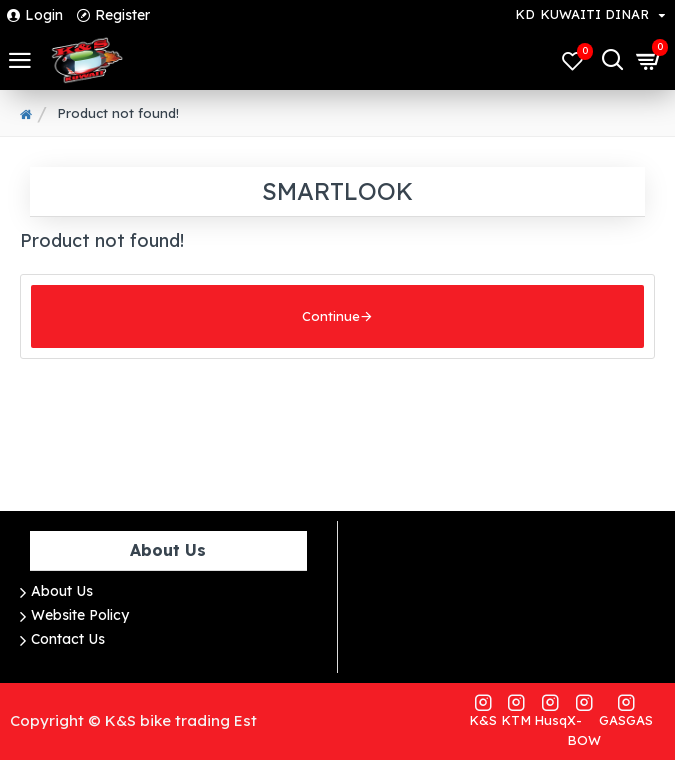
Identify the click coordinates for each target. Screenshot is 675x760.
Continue (331, 316)
